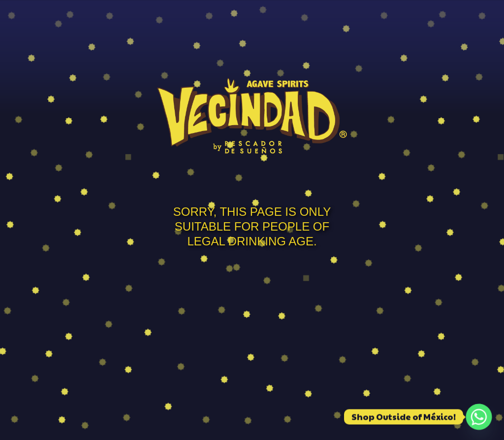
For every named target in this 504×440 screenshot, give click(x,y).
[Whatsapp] (479, 417)
